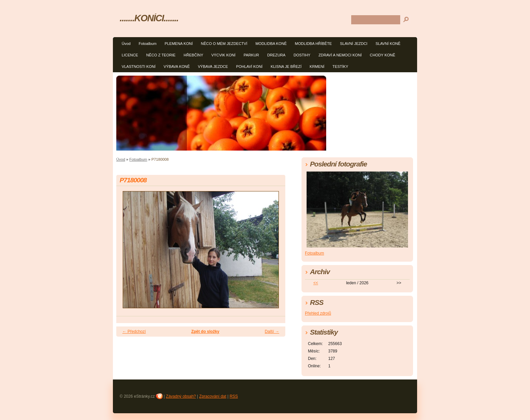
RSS (234, 396)
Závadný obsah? (181, 396)
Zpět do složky (205, 332)
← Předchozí (134, 332)
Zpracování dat (213, 396)
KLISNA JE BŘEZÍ (286, 67)
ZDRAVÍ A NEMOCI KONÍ (340, 55)
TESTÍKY (341, 67)
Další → (272, 332)
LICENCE (130, 55)
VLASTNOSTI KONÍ (139, 67)
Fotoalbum (148, 44)
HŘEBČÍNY (193, 55)
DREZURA (276, 55)
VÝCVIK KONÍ (223, 55)
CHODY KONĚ (382, 55)
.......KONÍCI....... (149, 18)
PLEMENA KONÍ (179, 44)
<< (316, 283)
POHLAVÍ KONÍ (249, 67)
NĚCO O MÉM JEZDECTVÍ (224, 44)
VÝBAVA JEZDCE (213, 67)
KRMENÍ (317, 67)
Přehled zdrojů (318, 313)
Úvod (126, 44)
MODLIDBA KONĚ (271, 44)
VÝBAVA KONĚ (177, 67)
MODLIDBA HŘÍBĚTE (313, 44)
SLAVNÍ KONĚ (388, 44)
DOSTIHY (302, 55)
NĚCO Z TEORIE (161, 55)
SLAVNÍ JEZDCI (354, 44)
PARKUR (251, 55)
